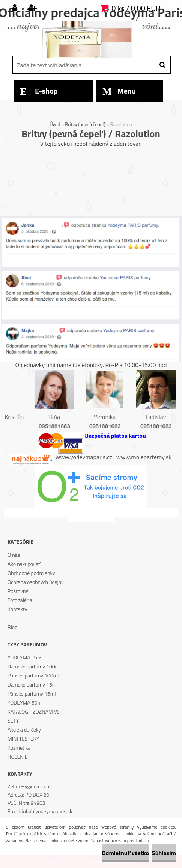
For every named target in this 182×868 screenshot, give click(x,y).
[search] (162, 65)
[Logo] (90, 39)
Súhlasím (164, 853)
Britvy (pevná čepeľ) (85, 124)
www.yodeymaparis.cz (84, 457)
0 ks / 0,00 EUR (136, 8)
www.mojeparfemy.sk (144, 457)
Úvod (55, 124)
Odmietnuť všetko (125, 853)
